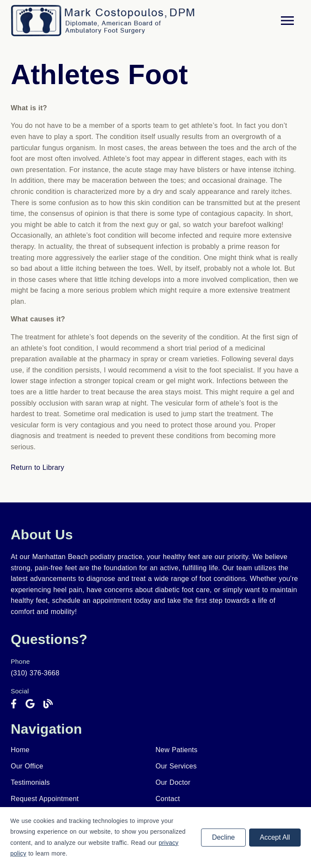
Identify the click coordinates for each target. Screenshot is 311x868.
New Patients (177, 750)
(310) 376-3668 (35, 673)
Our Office (27, 766)
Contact (168, 799)
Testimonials (30, 782)
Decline (223, 837)
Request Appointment (45, 799)
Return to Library (37, 467)
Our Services (176, 766)
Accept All (275, 837)
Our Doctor (173, 782)
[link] (14, 704)
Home (20, 750)
